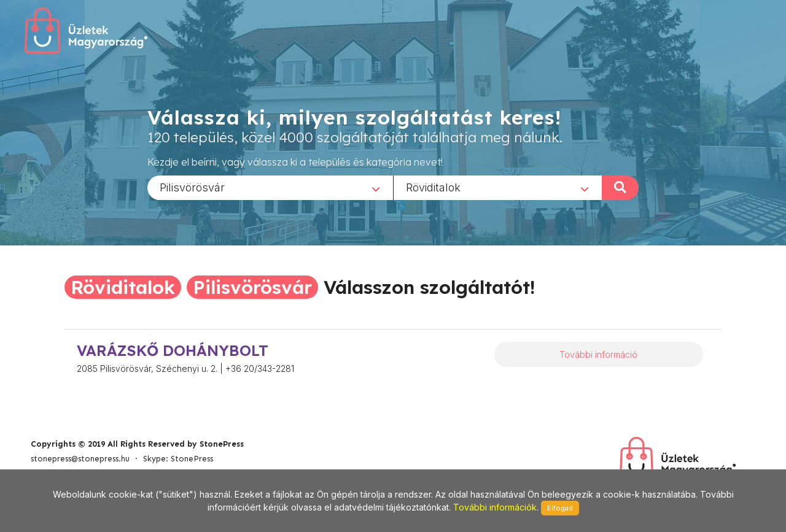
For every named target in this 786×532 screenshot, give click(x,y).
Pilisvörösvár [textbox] (192, 187)
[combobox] (270, 187)
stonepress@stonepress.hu (80, 459)
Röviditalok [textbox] (433, 187)
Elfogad (560, 508)
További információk (495, 507)
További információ (598, 354)
